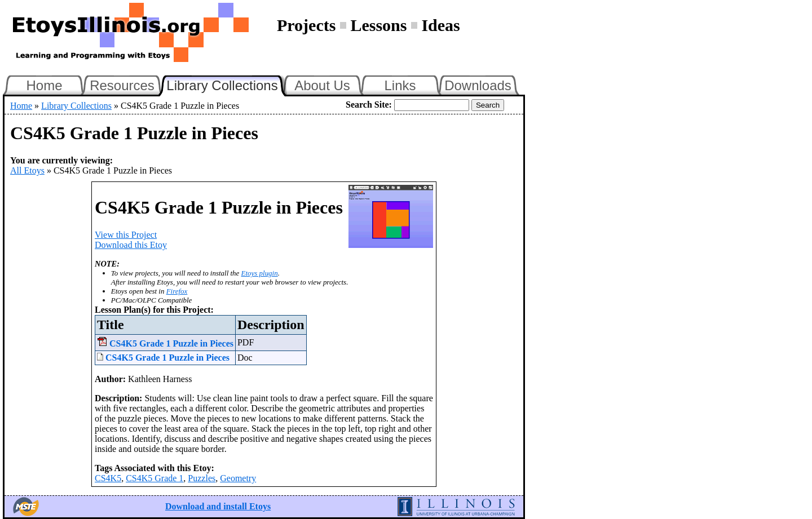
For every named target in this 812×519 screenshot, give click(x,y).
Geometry (238, 478)
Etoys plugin (260, 273)
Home (44, 85)
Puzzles (202, 478)
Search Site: (369, 105)
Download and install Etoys (218, 506)
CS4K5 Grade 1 (155, 478)
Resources (122, 85)
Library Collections (227, 84)
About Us (322, 85)
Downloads (478, 85)
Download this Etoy (131, 245)
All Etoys (27, 170)
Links (400, 85)
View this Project (126, 235)
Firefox (177, 291)
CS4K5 (108, 478)
